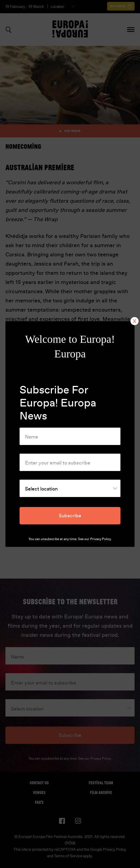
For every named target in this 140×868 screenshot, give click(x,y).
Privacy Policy (100, 539)
